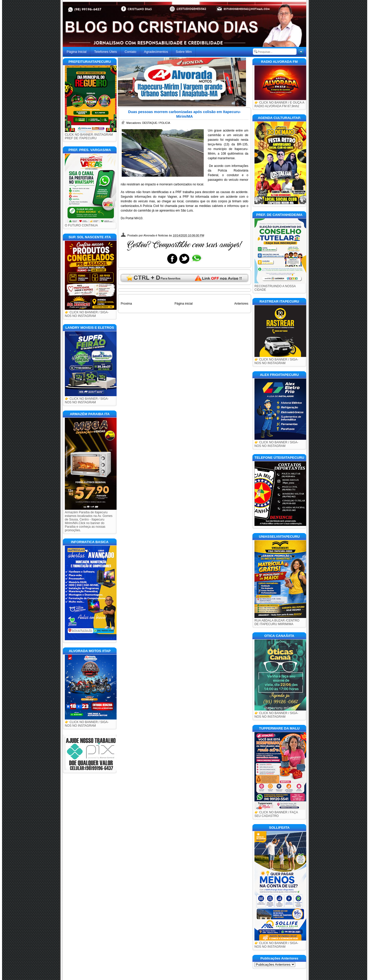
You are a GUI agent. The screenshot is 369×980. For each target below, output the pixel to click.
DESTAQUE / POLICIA (156, 123)
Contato (130, 52)
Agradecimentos (156, 52)
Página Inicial (76, 52)
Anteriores (241, 304)
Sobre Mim (184, 52)
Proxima (126, 304)
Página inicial (184, 304)
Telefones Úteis (105, 52)
